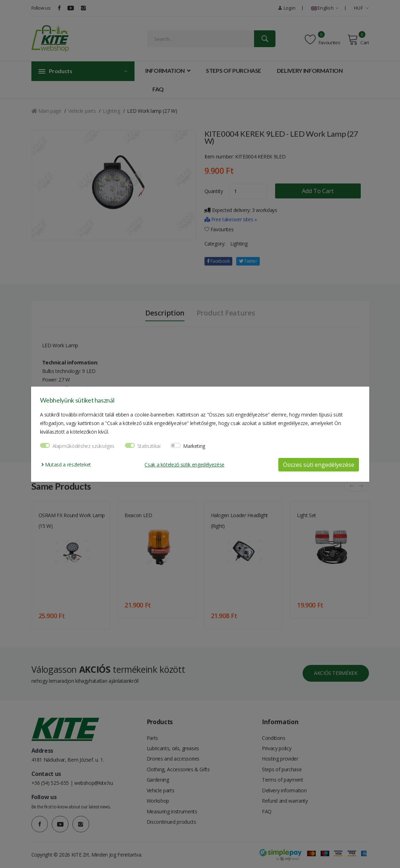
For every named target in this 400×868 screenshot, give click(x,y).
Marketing (194, 446)
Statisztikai (149, 446)
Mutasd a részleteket (66, 465)
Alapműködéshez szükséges (84, 446)
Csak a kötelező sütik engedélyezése (184, 465)
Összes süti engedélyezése (319, 465)
